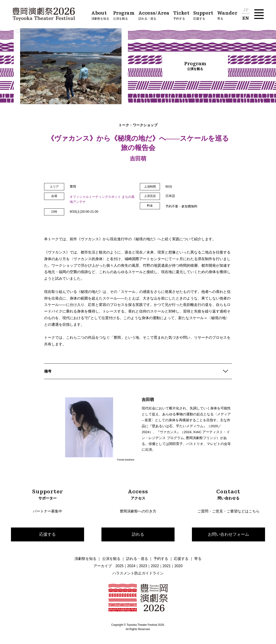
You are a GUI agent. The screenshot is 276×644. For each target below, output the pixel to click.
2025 (119, 566)
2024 (131, 566)
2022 (155, 566)
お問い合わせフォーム (228, 534)
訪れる (138, 534)
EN (246, 18)
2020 (178, 566)
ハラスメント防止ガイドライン (138, 573)
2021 (167, 566)
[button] (259, 14)
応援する (48, 534)
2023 (143, 566)
